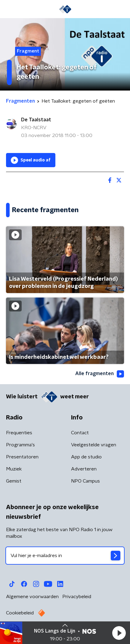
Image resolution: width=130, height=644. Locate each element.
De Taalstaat (36, 120)
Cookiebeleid (20, 613)
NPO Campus (85, 481)
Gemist (14, 481)
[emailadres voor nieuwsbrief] (65, 556)
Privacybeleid (77, 597)
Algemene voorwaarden (32, 597)
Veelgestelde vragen (94, 445)
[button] (119, 633)
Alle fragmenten (100, 374)
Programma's (20, 445)
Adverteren (84, 469)
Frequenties (19, 433)
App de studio (86, 457)
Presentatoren (22, 457)
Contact (80, 433)
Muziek (14, 469)
